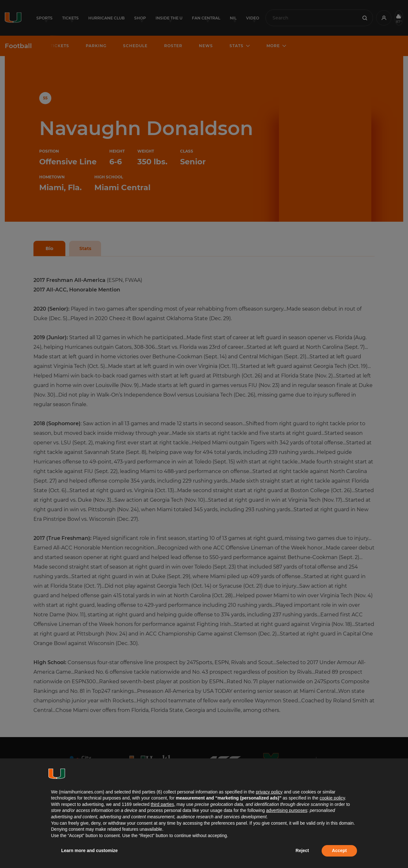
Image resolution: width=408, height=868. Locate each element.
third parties (162, 804)
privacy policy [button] (269, 792)
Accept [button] (339, 850)
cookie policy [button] (332, 798)
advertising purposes (287, 810)
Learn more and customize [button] (89, 850)
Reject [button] (302, 850)
